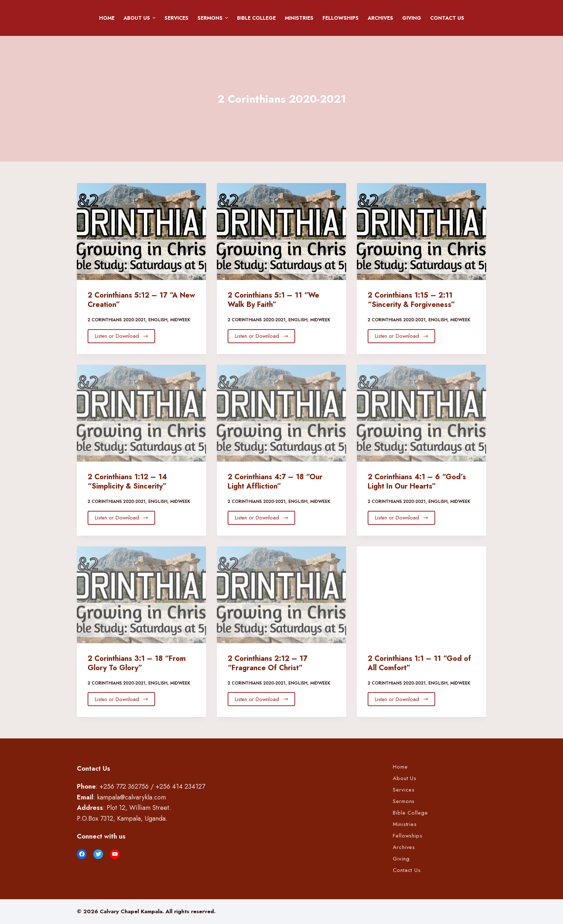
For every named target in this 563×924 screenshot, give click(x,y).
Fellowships (341, 18)
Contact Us (447, 18)
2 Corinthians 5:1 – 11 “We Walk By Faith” (273, 300)
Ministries (299, 18)
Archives (380, 18)
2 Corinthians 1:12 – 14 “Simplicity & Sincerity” (127, 482)
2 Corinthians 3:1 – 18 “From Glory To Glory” (137, 663)
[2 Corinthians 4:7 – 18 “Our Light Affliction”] (281, 413)
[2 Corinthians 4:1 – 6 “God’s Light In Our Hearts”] (422, 413)
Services (176, 18)
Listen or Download (122, 336)
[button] (154, 18)
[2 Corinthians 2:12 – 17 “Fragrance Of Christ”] (281, 595)
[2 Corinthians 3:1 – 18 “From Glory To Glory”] (141, 595)
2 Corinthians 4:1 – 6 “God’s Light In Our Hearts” (417, 482)
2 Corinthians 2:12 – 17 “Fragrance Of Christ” (267, 663)
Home (107, 18)
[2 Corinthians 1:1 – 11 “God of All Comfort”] (422, 595)
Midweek (180, 320)
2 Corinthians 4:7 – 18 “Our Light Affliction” (275, 482)
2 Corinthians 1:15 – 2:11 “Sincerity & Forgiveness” (411, 300)
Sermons (214, 18)
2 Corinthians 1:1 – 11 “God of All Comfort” (419, 663)
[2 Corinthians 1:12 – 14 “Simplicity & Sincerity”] (141, 413)
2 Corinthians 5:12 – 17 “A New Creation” (141, 300)
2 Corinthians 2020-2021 (117, 320)
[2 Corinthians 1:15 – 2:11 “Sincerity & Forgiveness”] (422, 232)
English (158, 320)
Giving (412, 18)
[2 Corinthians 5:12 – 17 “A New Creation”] (141, 232)
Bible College (256, 18)
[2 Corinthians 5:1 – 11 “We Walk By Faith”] (281, 232)
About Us (141, 18)
